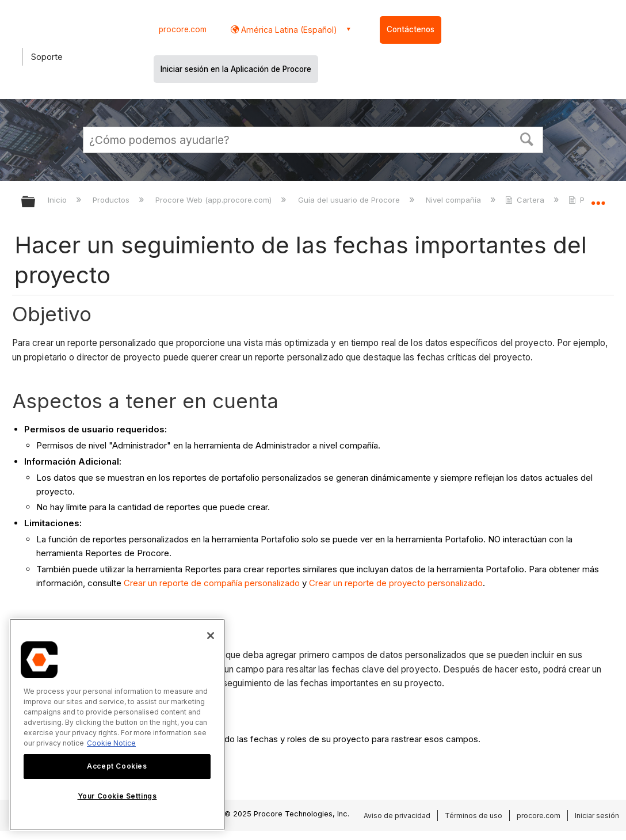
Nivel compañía (455, 200)
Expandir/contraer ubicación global (598, 198)
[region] (117, 725)
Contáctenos (411, 29)
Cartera (526, 200)
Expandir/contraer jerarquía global (36, 202)
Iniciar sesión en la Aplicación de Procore (236, 69)
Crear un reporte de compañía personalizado (212, 583)
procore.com (183, 29)
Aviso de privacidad (397, 816)
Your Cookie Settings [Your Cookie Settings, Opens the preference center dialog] (117, 796)
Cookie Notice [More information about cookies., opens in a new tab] (111, 743)
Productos (112, 200)
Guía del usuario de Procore (350, 200)
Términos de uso (474, 816)
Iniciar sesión (597, 816)
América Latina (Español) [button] (288, 30)
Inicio (58, 200)
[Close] (211, 636)
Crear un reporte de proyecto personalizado (396, 583)
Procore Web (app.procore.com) (215, 200)
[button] (527, 138)
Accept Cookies (117, 766)
